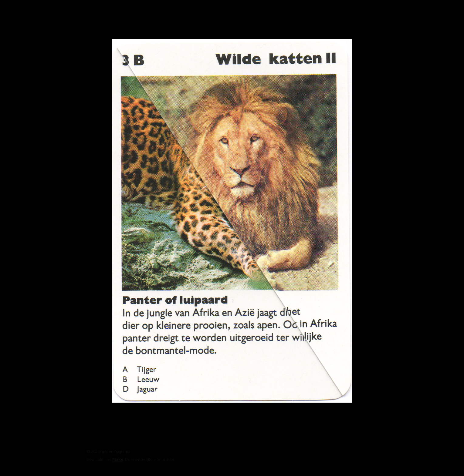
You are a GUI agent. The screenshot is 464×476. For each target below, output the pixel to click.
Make (118, 459)
